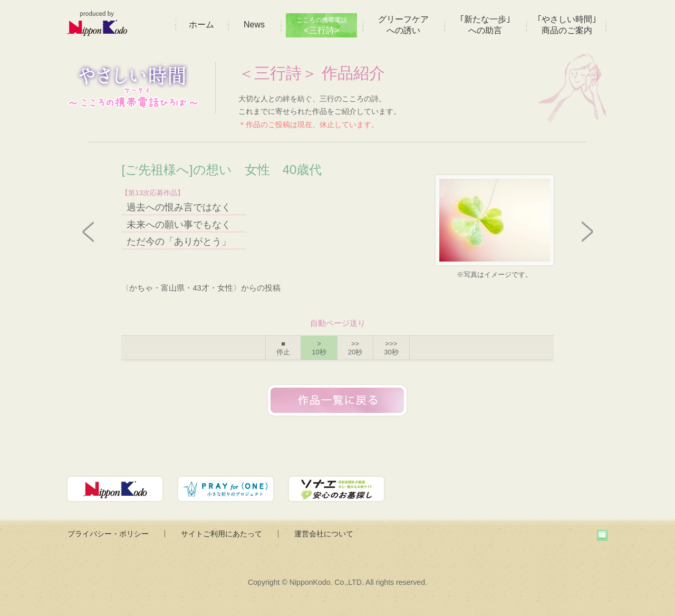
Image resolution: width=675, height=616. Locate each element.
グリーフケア (403, 25)
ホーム (201, 25)
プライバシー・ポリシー (108, 534)
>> (355, 348)
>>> (391, 348)
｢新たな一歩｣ (485, 25)
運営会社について (324, 534)
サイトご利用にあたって (221, 534)
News (254, 25)
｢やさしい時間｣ (567, 25)
